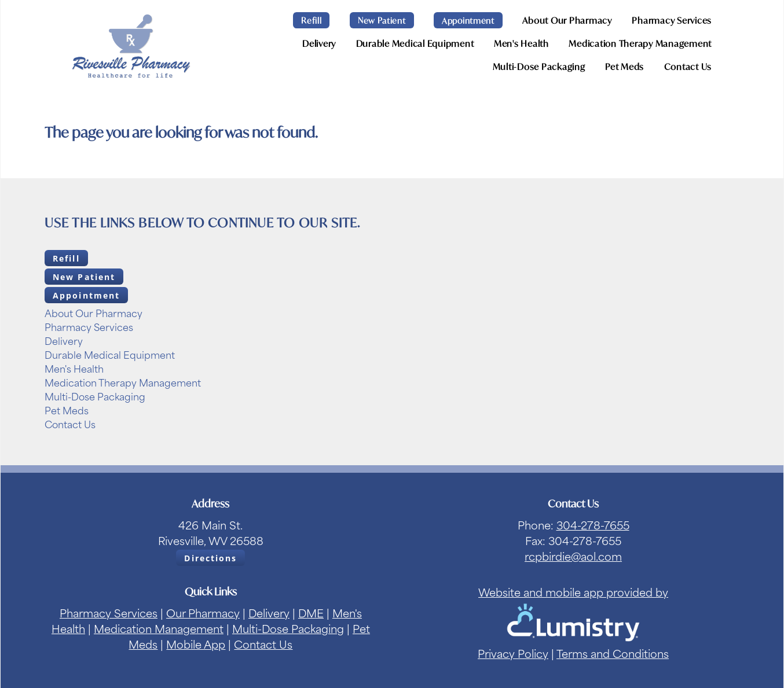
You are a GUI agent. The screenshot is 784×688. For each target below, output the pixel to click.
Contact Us (688, 67)
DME (311, 612)
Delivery (319, 43)
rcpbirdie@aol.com (573, 556)
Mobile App (196, 644)
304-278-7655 (593, 525)
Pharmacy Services (672, 20)
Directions (210, 558)
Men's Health (521, 43)
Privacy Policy (513, 653)
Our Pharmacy (203, 612)
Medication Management (159, 628)
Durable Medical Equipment (415, 43)
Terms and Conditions (613, 653)
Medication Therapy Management (640, 43)
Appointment (468, 21)
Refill (311, 21)
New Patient (382, 21)
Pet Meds (624, 67)
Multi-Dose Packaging (539, 67)
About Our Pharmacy (567, 20)
